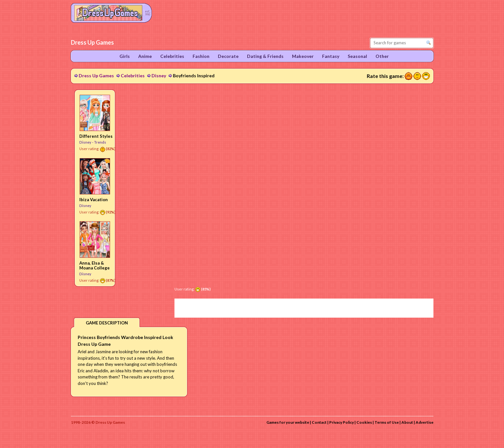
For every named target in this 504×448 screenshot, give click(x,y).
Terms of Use (387, 422)
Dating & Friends (265, 56)
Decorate (228, 56)
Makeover (303, 56)
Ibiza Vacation (94, 200)
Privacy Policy (342, 422)
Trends (100, 142)
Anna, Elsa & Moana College (95, 265)
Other (382, 56)
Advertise (425, 422)
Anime (145, 56)
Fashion (201, 56)
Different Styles (96, 136)
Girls (125, 56)
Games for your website (288, 422)
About (407, 422)
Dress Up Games (96, 76)
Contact (319, 422)
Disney (159, 76)
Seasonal (357, 56)
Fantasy (331, 56)
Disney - (87, 142)
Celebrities (133, 76)
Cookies (364, 422)
